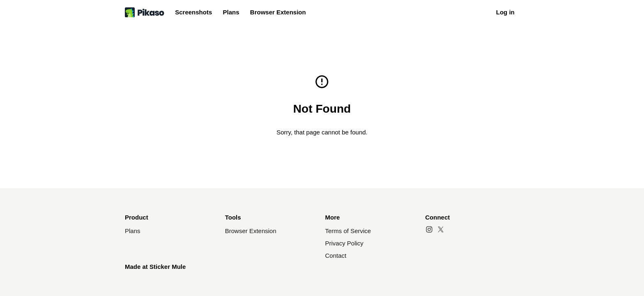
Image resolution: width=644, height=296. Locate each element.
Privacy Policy (344, 243)
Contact (336, 256)
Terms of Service (348, 231)
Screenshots (193, 12)
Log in (505, 12)
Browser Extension (278, 12)
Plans (231, 12)
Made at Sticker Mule (155, 267)
